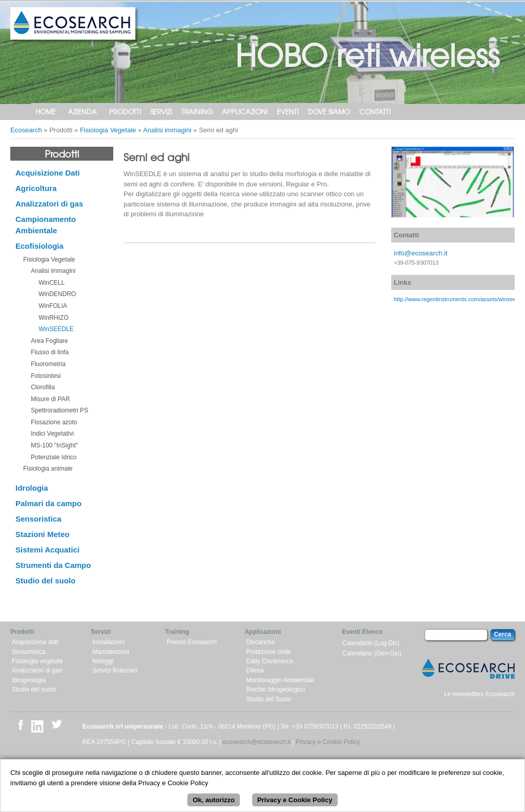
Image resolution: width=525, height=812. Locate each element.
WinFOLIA (53, 306)
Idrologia (32, 488)
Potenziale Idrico (54, 457)
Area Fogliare (49, 341)
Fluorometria (48, 364)
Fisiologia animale (48, 469)
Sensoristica (38, 519)
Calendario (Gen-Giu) (372, 653)
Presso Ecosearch (192, 642)
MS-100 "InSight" (54, 445)
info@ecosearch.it (421, 253)
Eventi (288, 111)
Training (197, 111)
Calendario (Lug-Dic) (371, 643)
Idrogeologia (29, 680)
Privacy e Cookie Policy (328, 742)
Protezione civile (268, 652)
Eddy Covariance (269, 661)
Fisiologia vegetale (37, 661)
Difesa (255, 670)
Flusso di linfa (50, 352)
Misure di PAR (50, 399)
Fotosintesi (46, 376)
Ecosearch (26, 130)
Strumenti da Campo (53, 565)
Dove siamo (329, 111)
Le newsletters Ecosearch (479, 694)
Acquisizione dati (35, 642)
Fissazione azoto (54, 422)
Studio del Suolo (268, 699)
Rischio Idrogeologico (276, 689)
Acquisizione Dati (48, 173)
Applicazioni (245, 111)
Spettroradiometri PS (59, 410)
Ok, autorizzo (214, 805)
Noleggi (103, 661)
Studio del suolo (46, 581)
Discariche (260, 642)
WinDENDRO (57, 294)
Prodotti (125, 111)
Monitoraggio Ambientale (280, 680)
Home (46, 111)
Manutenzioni (110, 652)
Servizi (161, 111)
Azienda (82, 111)
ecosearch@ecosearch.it (256, 742)
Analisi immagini (167, 130)
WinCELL (52, 283)
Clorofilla (43, 387)
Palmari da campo (48, 503)
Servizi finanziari (115, 670)
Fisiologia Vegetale (108, 130)
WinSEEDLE (56, 329)
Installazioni (108, 642)
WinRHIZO (54, 318)
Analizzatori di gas (49, 204)
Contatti (375, 111)
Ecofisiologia (39, 246)
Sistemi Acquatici (47, 550)
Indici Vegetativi (52, 434)
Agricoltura (36, 188)
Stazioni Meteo (42, 534)
